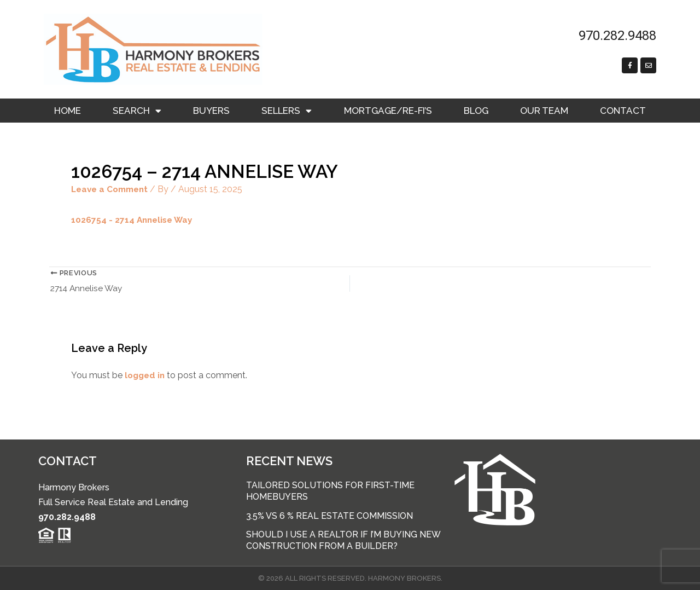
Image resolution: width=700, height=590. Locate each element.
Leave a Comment (112, 189)
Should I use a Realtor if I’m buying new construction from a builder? (343, 540)
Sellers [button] (287, 111)
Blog (476, 111)
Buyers (211, 111)
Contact (623, 111)
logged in (146, 376)
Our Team (544, 111)
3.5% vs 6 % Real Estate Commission (329, 516)
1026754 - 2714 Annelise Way (134, 220)
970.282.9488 (67, 517)
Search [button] (137, 111)
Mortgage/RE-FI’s (388, 111)
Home (68, 111)
